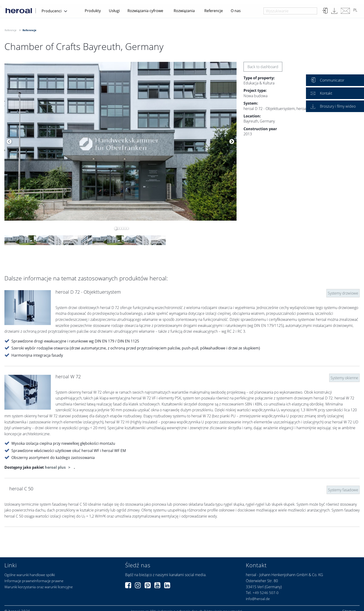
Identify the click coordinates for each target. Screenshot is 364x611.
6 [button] (126, 228)
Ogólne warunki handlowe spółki (30, 575)
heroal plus (56, 467)
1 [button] (115, 228)
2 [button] (117, 228)
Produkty (93, 11)
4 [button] (122, 228)
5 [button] (124, 228)
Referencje (214, 11)
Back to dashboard (263, 67)
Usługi (114, 11)
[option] (120, 141)
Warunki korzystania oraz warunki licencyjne (39, 587)
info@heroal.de (258, 599)
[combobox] (290, 11)
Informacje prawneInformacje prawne (34, 581)
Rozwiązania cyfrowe (145, 11)
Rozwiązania (184, 11)
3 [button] (119, 228)
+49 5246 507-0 (266, 593)
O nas (236, 11)
